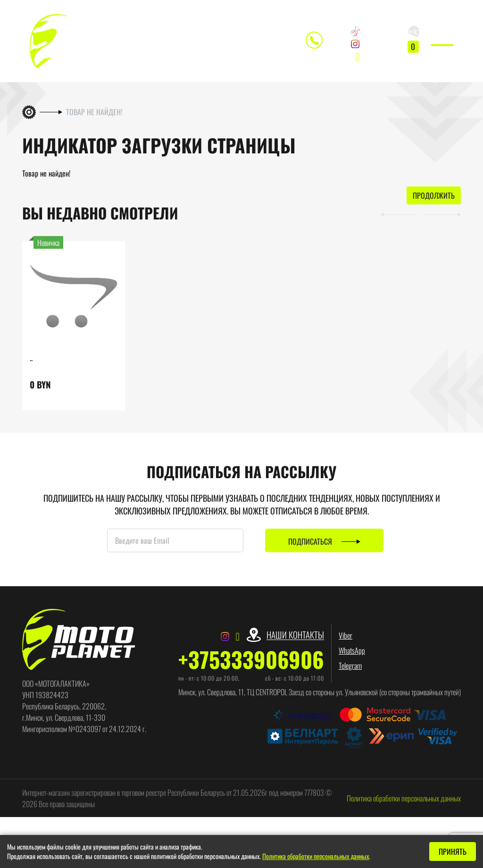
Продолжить (434, 202)
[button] (393, 219)
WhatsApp (352, 657)
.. (31, 363)
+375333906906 (251, 665)
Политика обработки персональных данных (404, 804)
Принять (453, 851)
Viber (346, 641)
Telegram (350, 672)
